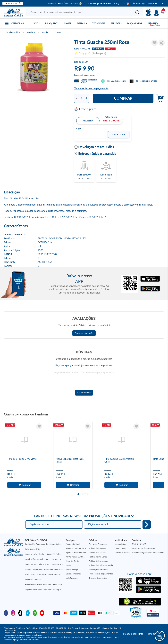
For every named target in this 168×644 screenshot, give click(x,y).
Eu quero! (147, 525)
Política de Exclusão (97, 553)
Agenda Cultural (73, 544)
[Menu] (156, 12)
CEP (78, 129)
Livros (36, 23)
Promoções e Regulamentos (101, 574)
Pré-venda (153, 23)
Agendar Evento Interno (76, 553)
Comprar (123, 98)
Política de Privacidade (99, 561)
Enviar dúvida (84, 393)
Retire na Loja (72, 569)
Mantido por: (133, 634)
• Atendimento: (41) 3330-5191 (65, 4)
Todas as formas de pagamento (91, 88)
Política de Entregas (97, 548)
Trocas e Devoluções (98, 578)
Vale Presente (72, 578)
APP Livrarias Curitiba (75, 557)
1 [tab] (78, 494)
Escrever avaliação (84, 333)
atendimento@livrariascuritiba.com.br (148, 553)
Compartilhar (162, 43)
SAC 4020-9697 (139, 544)
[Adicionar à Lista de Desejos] (154, 43)
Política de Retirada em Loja (101, 565)
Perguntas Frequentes (98, 544)
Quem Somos (120, 548)
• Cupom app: (98, 3)
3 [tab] (85, 494)
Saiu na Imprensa (73, 574)
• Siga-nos (122, 4)
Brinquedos (52, 23)
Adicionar (159, 98)
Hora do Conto (72, 561)
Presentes (116, 23)
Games (67, 23)
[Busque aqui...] (80, 12)
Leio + (69, 565)
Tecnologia (99, 23)
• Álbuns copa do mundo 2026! (148, 3)
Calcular (119, 135)
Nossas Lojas (120, 544)
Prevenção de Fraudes (98, 569)
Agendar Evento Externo (76, 548)
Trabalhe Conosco (122, 553)
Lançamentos (134, 23)
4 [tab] (88, 494)
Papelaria (82, 23)
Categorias (18, 23)
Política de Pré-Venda (98, 557)
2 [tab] (82, 494)
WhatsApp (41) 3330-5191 (143, 548)
